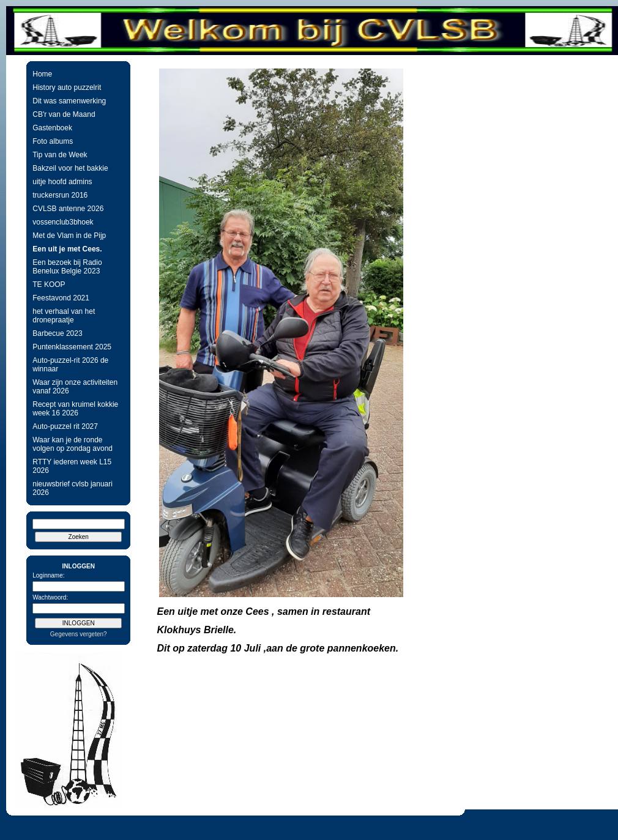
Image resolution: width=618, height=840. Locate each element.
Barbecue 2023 (57, 333)
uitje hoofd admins (62, 182)
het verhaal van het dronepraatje (64, 316)
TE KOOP (49, 284)
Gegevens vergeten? (79, 634)
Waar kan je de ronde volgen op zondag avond (73, 444)
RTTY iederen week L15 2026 (72, 466)
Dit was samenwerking (69, 101)
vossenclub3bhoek (63, 222)
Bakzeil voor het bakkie (70, 168)
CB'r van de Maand (64, 114)
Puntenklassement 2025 (72, 347)
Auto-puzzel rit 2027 (65, 426)
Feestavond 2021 (61, 298)
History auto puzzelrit (67, 87)
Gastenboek (52, 128)
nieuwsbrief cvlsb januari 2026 (73, 488)
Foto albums (53, 141)
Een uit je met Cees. (67, 249)
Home (42, 74)
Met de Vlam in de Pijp (69, 236)
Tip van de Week (60, 155)
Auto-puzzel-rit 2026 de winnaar (70, 365)
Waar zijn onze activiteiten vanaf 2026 (75, 387)
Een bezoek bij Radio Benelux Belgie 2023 (67, 267)
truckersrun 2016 (60, 195)
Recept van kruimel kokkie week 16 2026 (75, 409)
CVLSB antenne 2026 (68, 209)
